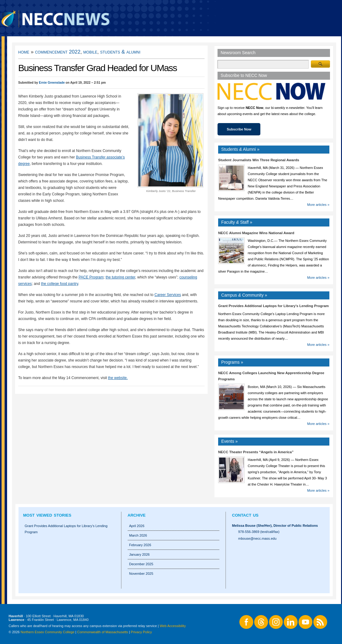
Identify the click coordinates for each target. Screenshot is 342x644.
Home (24, 52)
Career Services (168, 295)
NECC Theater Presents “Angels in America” (256, 452)
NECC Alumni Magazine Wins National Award (256, 233)
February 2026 (140, 545)
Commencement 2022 (58, 52)
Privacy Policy (141, 632)
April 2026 (137, 526)
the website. (118, 378)
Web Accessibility (173, 626)
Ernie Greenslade (52, 83)
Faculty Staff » (237, 222)
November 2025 (141, 574)
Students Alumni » (240, 149)
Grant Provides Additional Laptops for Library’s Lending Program (273, 306)
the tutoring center (120, 277)
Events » (230, 441)
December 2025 (141, 564)
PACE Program (91, 277)
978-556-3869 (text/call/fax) (259, 532)
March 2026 (138, 535)
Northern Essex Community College (48, 632)
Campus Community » (244, 295)
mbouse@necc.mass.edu (257, 538)
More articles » (318, 205)
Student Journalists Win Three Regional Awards (259, 160)
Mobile (90, 52)
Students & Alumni (120, 52)
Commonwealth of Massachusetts (103, 632)
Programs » (232, 362)
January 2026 (139, 554)
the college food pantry (60, 284)
